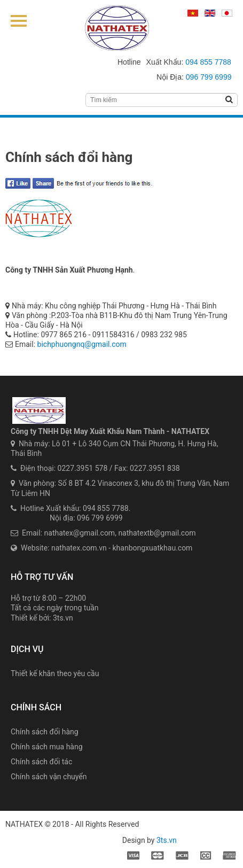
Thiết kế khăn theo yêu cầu (55, 673)
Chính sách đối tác (41, 762)
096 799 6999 (209, 77)
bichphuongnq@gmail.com (82, 344)
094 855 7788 (208, 62)
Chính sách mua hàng (47, 747)
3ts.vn (63, 618)
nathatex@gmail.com (80, 533)
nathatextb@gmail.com (157, 533)
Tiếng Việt (193, 14)
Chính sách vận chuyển (49, 777)
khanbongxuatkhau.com (153, 548)
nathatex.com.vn (79, 548)
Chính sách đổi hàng (45, 732)
